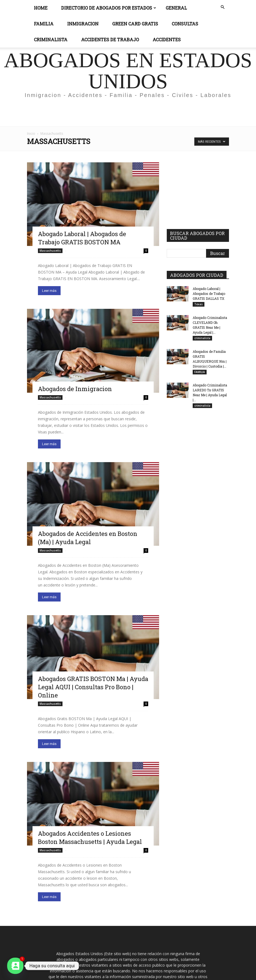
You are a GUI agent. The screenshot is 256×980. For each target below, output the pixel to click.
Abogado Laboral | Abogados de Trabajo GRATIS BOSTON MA (82, 238)
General (176, 8)
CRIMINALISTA (51, 39)
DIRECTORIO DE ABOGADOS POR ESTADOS (109, 8)
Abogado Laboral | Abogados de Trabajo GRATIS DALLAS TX (209, 294)
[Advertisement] (128, 114)
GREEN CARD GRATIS (135, 24)
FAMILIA (200, 372)
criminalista (202, 338)
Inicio (31, 133)
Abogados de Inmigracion (75, 389)
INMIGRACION (83, 24)
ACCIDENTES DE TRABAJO (110, 39)
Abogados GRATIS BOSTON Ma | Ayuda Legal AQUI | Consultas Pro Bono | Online (93, 687)
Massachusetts (50, 251)
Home (41, 8)
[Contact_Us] (15, 966)
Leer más (49, 291)
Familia (44, 24)
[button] (222, 7)
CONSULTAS (185, 24)
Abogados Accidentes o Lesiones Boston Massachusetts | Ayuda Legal (90, 837)
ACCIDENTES (167, 39)
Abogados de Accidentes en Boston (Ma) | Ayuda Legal (88, 538)
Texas (199, 304)
